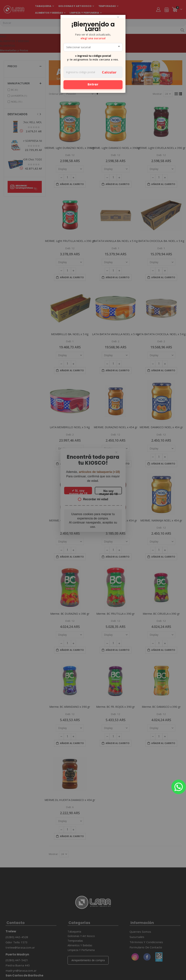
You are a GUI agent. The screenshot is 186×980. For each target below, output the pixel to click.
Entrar (93, 84)
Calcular (109, 72)
